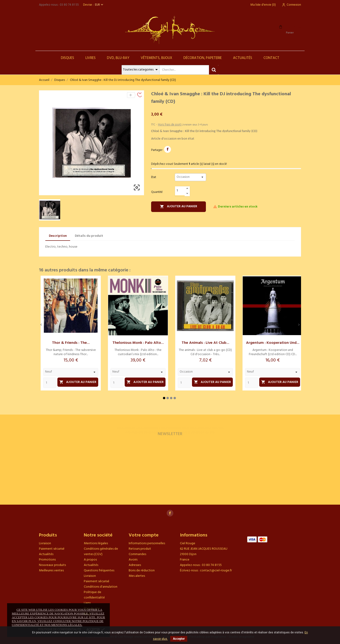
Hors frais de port (170, 125)
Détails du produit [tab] (89, 236)
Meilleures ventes (51, 571)
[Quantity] (50, 383)
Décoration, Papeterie (203, 58)
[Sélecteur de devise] (100, 5)
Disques (68, 58)
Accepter (179, 639)
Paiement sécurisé (52, 549)
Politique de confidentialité (94, 595)
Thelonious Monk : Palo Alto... (138, 343)
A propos (90, 560)
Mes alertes (137, 576)
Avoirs (133, 560)
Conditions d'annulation (101, 587)
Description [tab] (58, 236)
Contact (271, 58)
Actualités (243, 58)
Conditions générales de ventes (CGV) (101, 552)
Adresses (135, 565)
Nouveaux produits (52, 565)
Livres (91, 58)
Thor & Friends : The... (71, 343)
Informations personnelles (147, 543)
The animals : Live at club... (205, 343)
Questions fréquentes (99, 571)
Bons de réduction (142, 571)
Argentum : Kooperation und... (273, 343)
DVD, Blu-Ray (118, 58)
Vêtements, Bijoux (156, 58)
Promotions (47, 560)
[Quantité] (180, 191)
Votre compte (144, 535)
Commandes (137, 554)
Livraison (45, 543)
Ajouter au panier (178, 206)
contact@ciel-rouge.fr (216, 571)
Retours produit (140, 549)
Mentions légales (96, 543)
